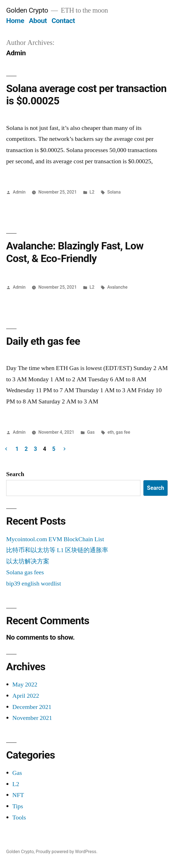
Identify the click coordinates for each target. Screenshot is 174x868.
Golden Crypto (27, 10)
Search (15, 474)
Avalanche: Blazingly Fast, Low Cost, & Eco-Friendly (75, 252)
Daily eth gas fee (43, 341)
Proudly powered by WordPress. (67, 852)
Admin (19, 192)
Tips (18, 806)
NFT (18, 795)
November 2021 (32, 718)
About (38, 21)
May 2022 (25, 685)
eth (111, 432)
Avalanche (117, 287)
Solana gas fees (25, 572)
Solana (114, 192)
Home (15, 21)
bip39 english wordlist (34, 584)
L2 (92, 192)
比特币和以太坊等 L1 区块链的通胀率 (57, 550)
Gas (91, 432)
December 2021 (32, 707)
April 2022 (26, 696)
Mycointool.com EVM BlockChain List (55, 539)
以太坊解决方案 (28, 561)
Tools (19, 818)
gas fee (123, 432)
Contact (63, 21)
